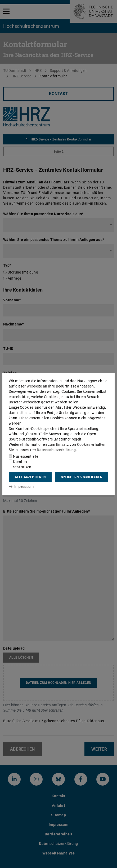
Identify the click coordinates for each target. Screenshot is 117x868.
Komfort (18, 462)
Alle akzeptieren (30, 477)
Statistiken (20, 467)
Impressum (21, 487)
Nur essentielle (23, 456)
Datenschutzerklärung (54, 450)
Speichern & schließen (82, 477)
